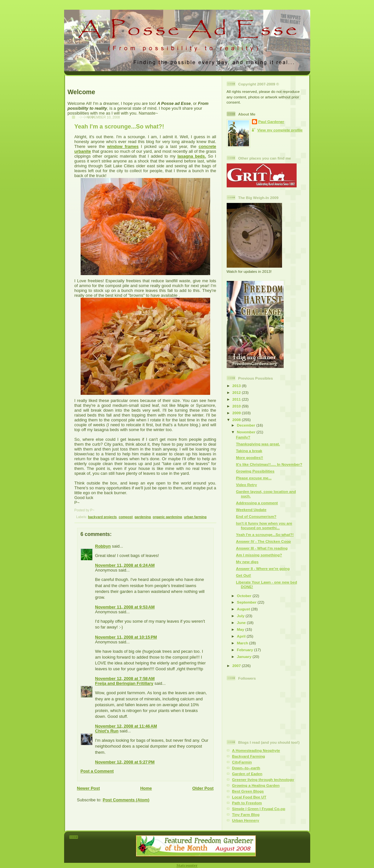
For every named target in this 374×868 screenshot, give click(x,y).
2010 (237, 406)
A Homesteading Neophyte (256, 750)
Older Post (203, 788)
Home (146, 788)
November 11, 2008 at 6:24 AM (125, 565)
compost (125, 517)
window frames (123, 146)
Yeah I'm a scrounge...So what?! (119, 127)
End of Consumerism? (256, 516)
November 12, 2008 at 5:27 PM (125, 762)
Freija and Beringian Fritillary (124, 683)
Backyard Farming (249, 756)
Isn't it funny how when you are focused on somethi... (264, 525)
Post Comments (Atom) (126, 800)
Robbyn (103, 546)
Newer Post (89, 788)
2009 (237, 413)
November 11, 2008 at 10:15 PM (126, 637)
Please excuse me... (254, 478)
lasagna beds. (192, 156)
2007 (237, 666)
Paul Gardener (271, 122)
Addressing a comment (257, 503)
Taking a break (249, 451)
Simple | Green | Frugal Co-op (259, 809)
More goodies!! (250, 457)
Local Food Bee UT (249, 797)
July (241, 616)
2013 (237, 386)
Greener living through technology (263, 779)
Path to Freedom (247, 803)
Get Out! (244, 575)
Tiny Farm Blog (246, 814)
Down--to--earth (246, 768)
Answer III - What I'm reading (262, 548)
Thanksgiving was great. (258, 444)
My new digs (247, 562)
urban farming (195, 517)
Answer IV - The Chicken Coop (264, 541)
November (247, 432)
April (242, 636)
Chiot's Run (107, 731)
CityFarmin (242, 762)
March (243, 643)
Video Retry (247, 485)
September (247, 602)
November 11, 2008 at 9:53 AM (125, 607)
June (242, 623)
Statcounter (187, 865)
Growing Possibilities (255, 471)
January (245, 657)
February (246, 650)
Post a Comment (97, 771)
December (247, 425)
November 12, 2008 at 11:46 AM (126, 726)
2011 (237, 399)
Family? (243, 437)
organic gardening (168, 517)
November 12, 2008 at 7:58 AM (125, 679)
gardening (143, 517)
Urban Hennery (246, 820)
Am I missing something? (259, 555)
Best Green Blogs (248, 791)
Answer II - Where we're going (263, 568)
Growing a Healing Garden (256, 785)
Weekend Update (251, 510)
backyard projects (102, 517)
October (245, 596)
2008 (237, 420)
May (241, 629)
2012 (237, 392)
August (244, 609)
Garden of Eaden (247, 774)
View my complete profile (280, 130)
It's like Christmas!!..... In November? (269, 464)
